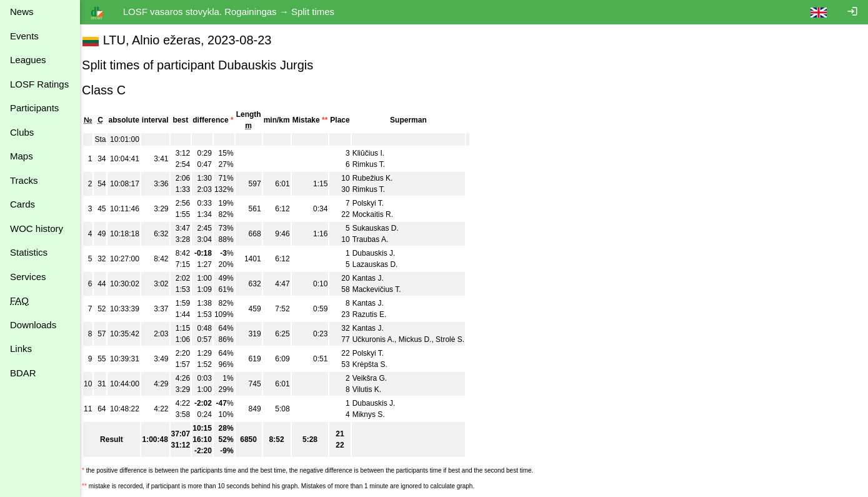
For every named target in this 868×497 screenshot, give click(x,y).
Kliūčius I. (377, 153)
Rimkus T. (377, 164)
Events (24, 36)
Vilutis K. (375, 389)
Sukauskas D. (384, 228)
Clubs (22, 132)
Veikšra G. (378, 378)
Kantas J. (376, 278)
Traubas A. (379, 239)
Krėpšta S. (378, 364)
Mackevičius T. (385, 289)
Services (28, 277)
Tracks (24, 180)
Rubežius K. (381, 178)
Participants (34, 108)
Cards (22, 204)
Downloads (33, 325)
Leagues (28, 60)
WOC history (37, 228)
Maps (22, 156)
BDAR (23, 373)
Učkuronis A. (382, 339)
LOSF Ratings (39, 84)
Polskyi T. (376, 203)
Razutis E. (378, 314)
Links (21, 349)
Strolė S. (458, 339)
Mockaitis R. (381, 214)
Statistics (29, 252)
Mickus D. (423, 339)
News (22, 12)
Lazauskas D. (383, 264)
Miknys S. (377, 414)
